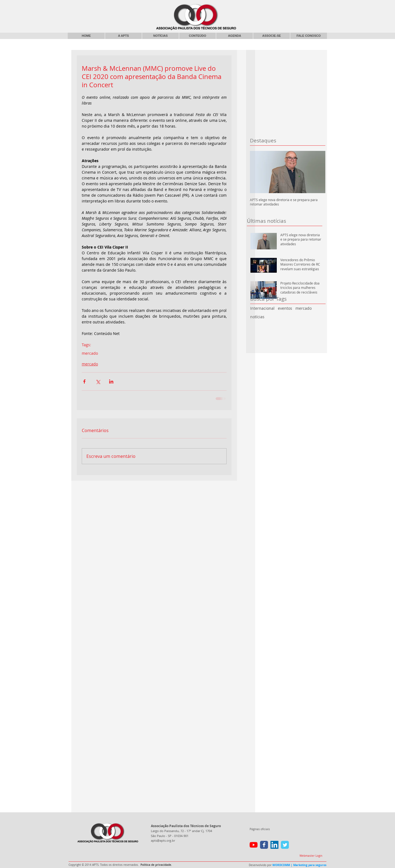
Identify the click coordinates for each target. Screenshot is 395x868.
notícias (257, 317)
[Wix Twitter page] (285, 845)
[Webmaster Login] (311, 856)
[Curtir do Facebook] (282, 7)
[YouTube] (254, 845)
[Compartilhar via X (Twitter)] (98, 381)
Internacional (262, 308)
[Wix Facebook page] (264, 845)
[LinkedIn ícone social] (274, 845)
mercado (304, 308)
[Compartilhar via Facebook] (84, 381)
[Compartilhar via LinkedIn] (111, 381)
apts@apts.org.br (163, 840)
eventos (285, 308)
